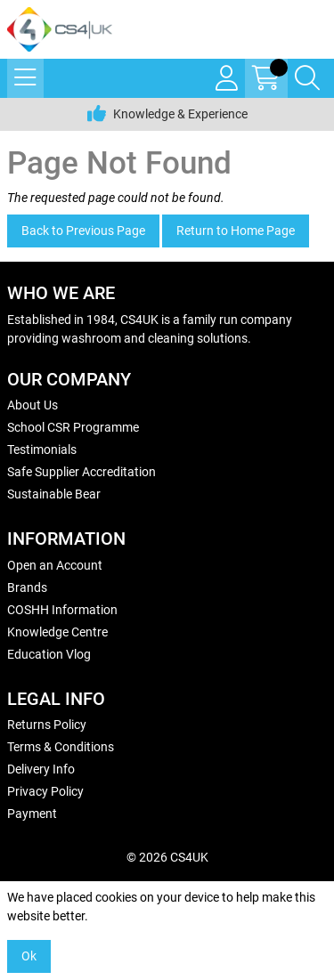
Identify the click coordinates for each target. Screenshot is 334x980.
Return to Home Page (236, 231)
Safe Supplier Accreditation (81, 472)
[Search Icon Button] (307, 78)
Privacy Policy (45, 791)
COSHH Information (62, 610)
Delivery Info (41, 769)
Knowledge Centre (57, 632)
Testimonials (42, 450)
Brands (27, 587)
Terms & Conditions (61, 747)
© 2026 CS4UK (167, 857)
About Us (33, 405)
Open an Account (55, 565)
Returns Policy (47, 725)
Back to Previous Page (83, 231)
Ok (29, 956)
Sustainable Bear (54, 494)
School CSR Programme (73, 427)
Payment (32, 814)
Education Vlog (49, 654)
